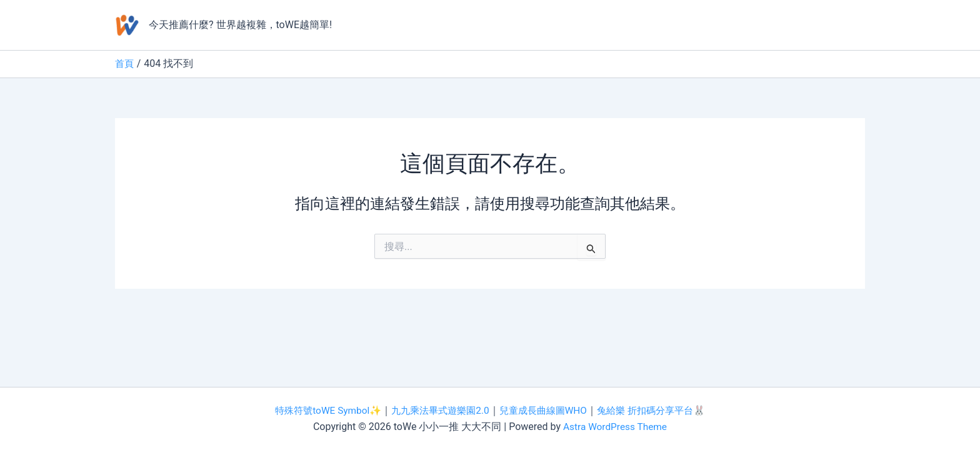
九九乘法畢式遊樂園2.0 (437, 410)
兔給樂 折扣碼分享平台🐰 (659, 410)
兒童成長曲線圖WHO (545, 410)
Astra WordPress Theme (615, 427)
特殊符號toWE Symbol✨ (319, 410)
